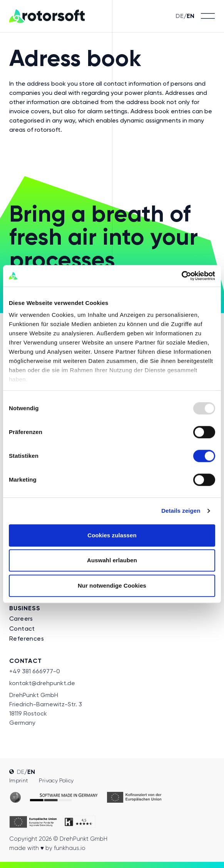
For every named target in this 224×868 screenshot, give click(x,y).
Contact (22, 629)
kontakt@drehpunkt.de (42, 683)
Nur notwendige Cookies (112, 586)
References (27, 639)
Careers (21, 619)
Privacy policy (56, 780)
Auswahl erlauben (112, 560)
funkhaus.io (70, 848)
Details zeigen (181, 511)
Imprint (19, 780)
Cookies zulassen (112, 535)
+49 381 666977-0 (35, 671)
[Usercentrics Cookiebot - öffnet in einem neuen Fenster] (181, 276)
